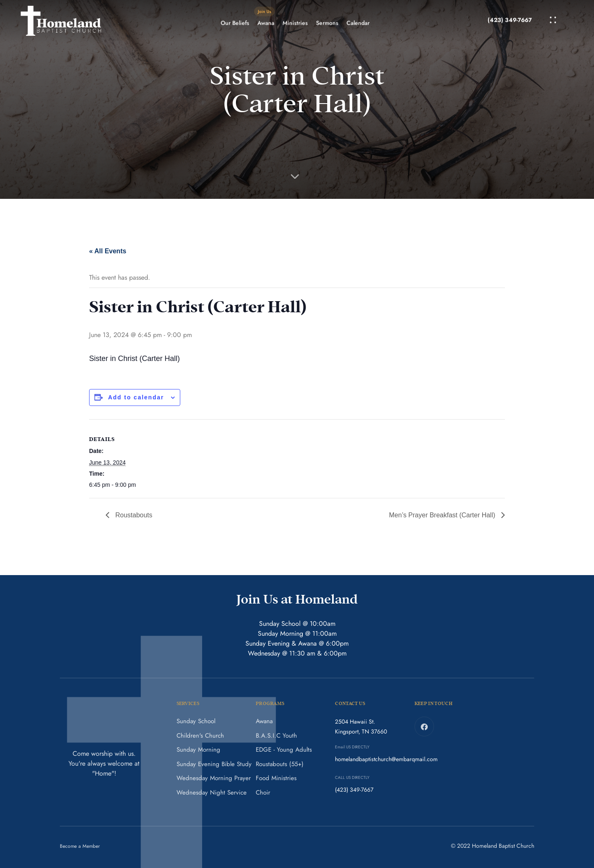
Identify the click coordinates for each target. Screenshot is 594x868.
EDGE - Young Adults (284, 750)
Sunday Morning (198, 750)
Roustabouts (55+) (280, 764)
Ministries (295, 14)
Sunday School (196, 721)
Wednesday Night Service (212, 793)
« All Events (108, 251)
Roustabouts (133, 515)
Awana (265, 12)
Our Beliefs (235, 14)
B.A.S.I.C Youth (276, 736)
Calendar (358, 14)
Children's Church (200, 736)
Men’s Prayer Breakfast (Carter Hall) (443, 515)
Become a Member (80, 846)
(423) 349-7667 (510, 5)
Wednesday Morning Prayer (214, 778)
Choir (263, 793)
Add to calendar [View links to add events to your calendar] (136, 397)
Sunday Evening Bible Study (214, 764)
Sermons (327, 14)
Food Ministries (276, 778)
